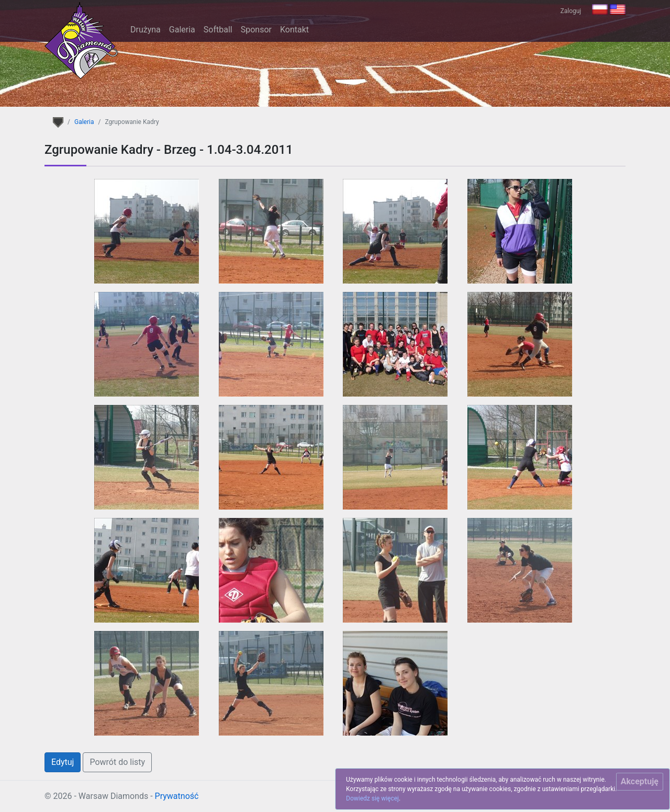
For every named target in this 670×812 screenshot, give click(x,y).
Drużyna (146, 30)
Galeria (182, 30)
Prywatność (177, 796)
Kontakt (294, 30)
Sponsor (256, 30)
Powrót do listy (117, 762)
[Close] (640, 782)
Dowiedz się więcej (372, 798)
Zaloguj (571, 11)
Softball (218, 30)
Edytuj (63, 762)
